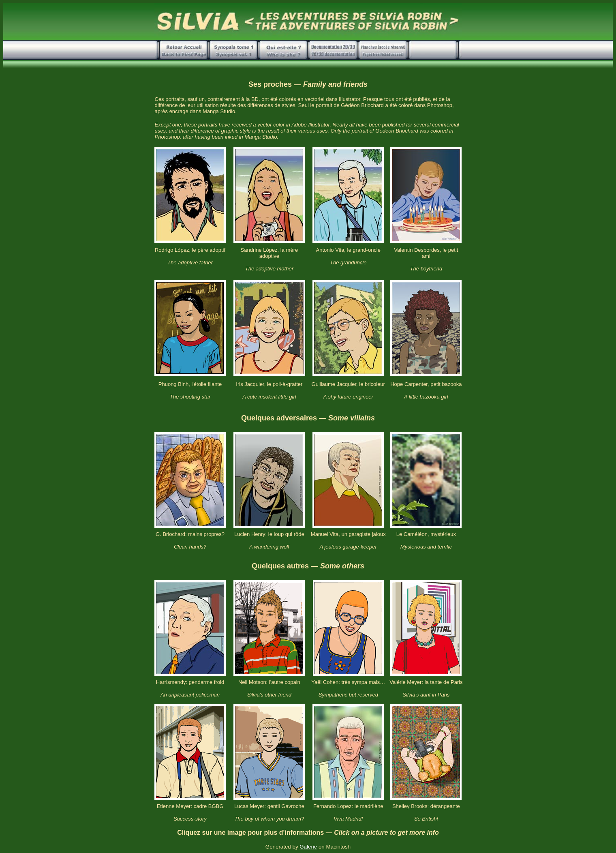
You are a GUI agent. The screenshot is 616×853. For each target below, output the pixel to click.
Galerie (308, 847)
